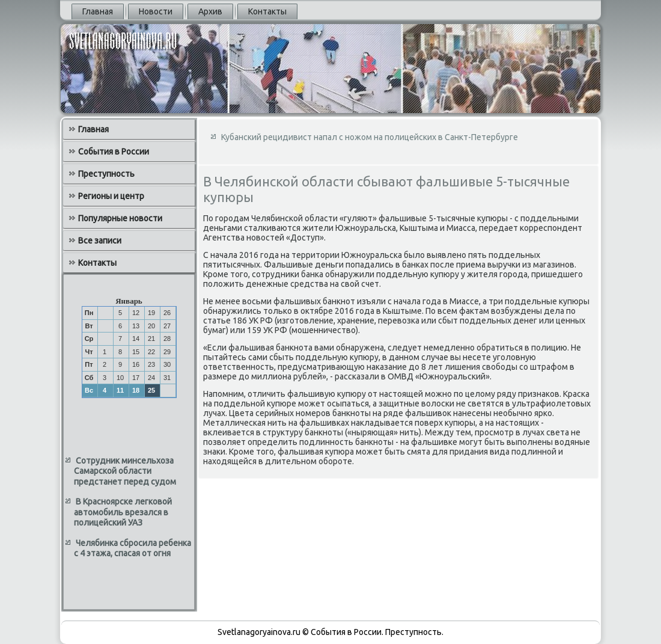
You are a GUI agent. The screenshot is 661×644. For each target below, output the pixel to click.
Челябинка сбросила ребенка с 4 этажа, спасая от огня (133, 548)
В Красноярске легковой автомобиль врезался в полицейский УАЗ (123, 512)
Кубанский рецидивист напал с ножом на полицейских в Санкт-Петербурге (370, 137)
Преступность (106, 174)
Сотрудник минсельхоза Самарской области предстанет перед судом (125, 471)
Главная (98, 11)
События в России (114, 152)
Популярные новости (120, 218)
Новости (156, 11)
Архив (210, 11)
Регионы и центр (111, 196)
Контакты (267, 11)
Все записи (100, 241)
